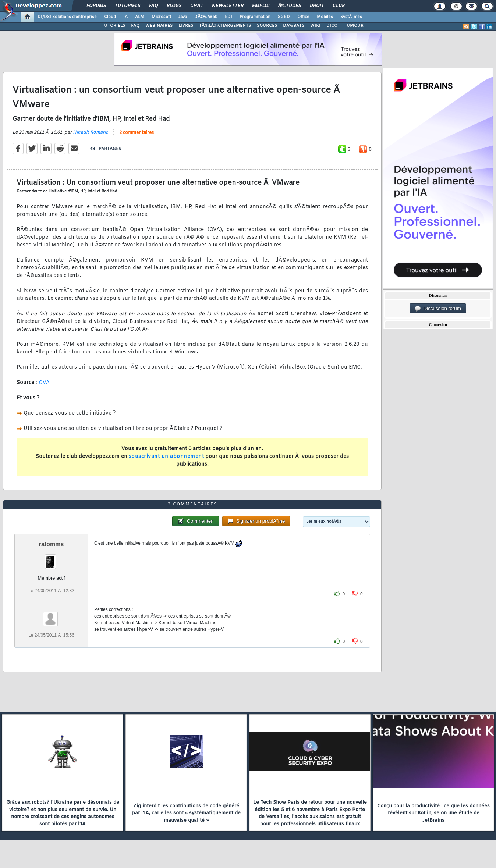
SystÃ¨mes (351, 17)
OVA (44, 383)
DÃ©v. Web (206, 17)
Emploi (261, 6)
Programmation (255, 17)
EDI (228, 17)
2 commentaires (137, 133)
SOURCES (267, 26)
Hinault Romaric (90, 132)
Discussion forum (438, 309)
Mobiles (325, 17)
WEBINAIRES (159, 26)
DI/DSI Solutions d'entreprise (67, 17)
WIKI (315, 26)
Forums (96, 6)
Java (183, 17)
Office (303, 17)
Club (339, 6)
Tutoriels (127, 6)
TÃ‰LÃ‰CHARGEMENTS (225, 26)
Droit (317, 6)
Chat (197, 6)
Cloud (110, 17)
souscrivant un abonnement (166, 457)
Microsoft (161, 17)
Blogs (174, 6)
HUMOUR (353, 26)
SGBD (284, 17)
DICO (332, 26)
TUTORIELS (113, 26)
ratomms (52, 544)
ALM (140, 17)
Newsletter (228, 6)
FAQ (153, 6)
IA (125, 17)
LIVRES (186, 26)
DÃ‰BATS (294, 26)
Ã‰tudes (290, 6)
